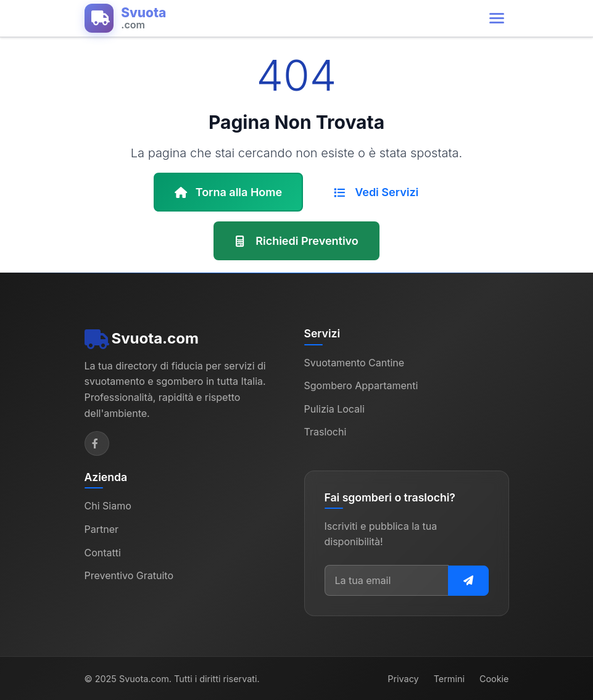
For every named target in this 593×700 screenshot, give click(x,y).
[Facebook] (97, 443)
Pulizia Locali (334, 408)
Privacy (403, 678)
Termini (449, 678)
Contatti (103, 552)
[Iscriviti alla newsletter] (468, 580)
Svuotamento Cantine (355, 362)
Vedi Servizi (376, 192)
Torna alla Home (229, 192)
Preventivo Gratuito (129, 575)
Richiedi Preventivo (296, 241)
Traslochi (326, 432)
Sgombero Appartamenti (361, 385)
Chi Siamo (108, 506)
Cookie (494, 678)
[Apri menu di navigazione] (497, 18)
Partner (102, 529)
